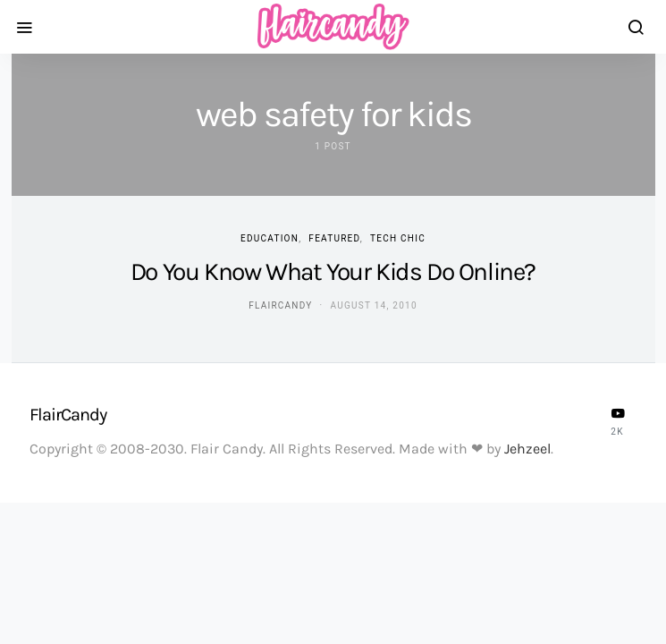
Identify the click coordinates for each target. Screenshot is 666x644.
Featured (334, 238)
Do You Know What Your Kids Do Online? (333, 271)
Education (270, 238)
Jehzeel (527, 449)
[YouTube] (618, 421)
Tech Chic (398, 238)
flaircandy (280, 305)
